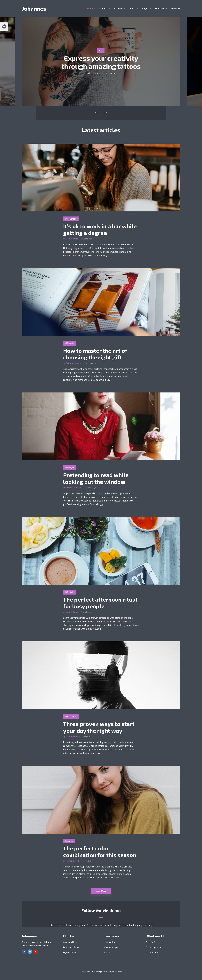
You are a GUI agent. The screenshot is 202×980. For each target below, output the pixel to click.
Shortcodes (110, 942)
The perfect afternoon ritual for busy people (100, 603)
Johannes (34, 8)
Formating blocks (71, 947)
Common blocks (71, 942)
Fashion (69, 841)
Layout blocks (69, 952)
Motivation (71, 219)
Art (101, 50)
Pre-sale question (154, 947)
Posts (133, 8)
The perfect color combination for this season (100, 852)
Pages (145, 8)
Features (160, 8)
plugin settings (145, 925)
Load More (101, 891)
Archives (119, 8)
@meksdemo (108, 910)
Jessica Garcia (73, 861)
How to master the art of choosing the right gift (95, 354)
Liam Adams (72, 239)
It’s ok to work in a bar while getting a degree (100, 229)
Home (90, 8)
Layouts (103, 8)
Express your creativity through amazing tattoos (101, 62)
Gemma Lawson (74, 363)
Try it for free (152, 942)
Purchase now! (152, 952)
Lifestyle (70, 343)
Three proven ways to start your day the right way (99, 727)
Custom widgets (112, 947)
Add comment (94, 73)
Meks (91, 972)
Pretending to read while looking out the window (96, 478)
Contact (108, 952)
